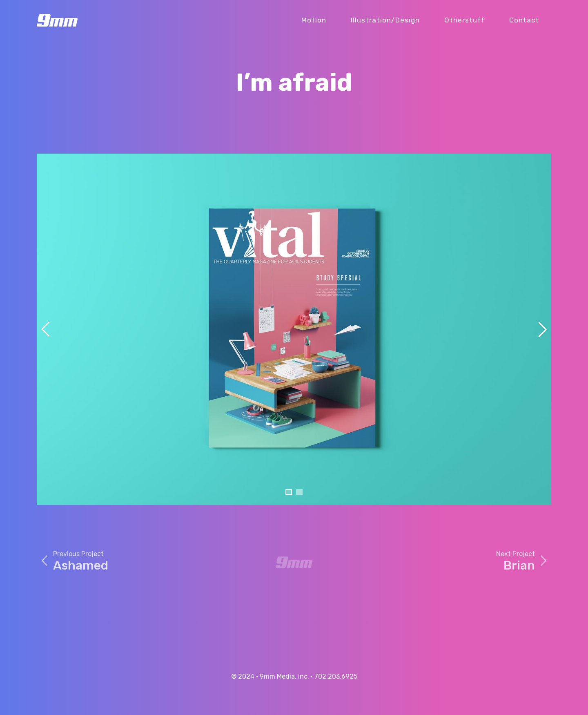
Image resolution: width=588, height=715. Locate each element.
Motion (314, 20)
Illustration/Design (385, 20)
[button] (289, 492)
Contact (524, 20)
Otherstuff (464, 20)
